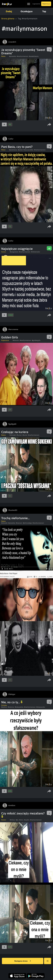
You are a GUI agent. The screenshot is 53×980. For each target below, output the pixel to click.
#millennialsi (36, 252)
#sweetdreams (34, 56)
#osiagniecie (14, 252)
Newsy (3, 435)
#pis (17, 820)
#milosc (12, 820)
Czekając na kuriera (15, 432)
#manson (16, 340)
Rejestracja (46, 4)
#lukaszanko (41, 707)
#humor (19, 435)
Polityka (4, 705)
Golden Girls (10, 337)
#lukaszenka (19, 707)
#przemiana (13, 150)
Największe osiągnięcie (17, 249)
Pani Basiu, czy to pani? (17, 147)
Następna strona (23, 961)
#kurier (25, 435)
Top (44, 11)
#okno (21, 820)
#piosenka (13, 56)
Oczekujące (26, 11)
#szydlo (27, 820)
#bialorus (11, 707)
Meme (3, 56)
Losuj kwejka (48, 962)
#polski (20, 150)
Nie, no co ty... (12, 702)
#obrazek (13, 435)
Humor (4, 252)
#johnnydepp (27, 523)
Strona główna (8, 19)
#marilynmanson (22, 56)
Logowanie (36, 4)
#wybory (4, 707)
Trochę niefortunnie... (15, 518)
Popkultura (5, 340)
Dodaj (9, 11)
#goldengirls (36, 340)
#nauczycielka (28, 150)
